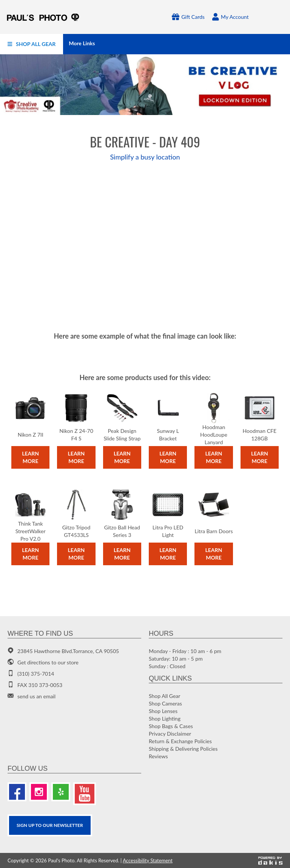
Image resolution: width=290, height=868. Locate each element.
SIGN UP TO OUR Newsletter (50, 825)
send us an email (36, 696)
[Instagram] (39, 792)
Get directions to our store (48, 662)
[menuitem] (32, 44)
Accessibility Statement (148, 860)
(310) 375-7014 (36, 674)
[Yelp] (61, 792)
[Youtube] (85, 794)
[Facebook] (17, 792)
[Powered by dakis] (270, 860)
